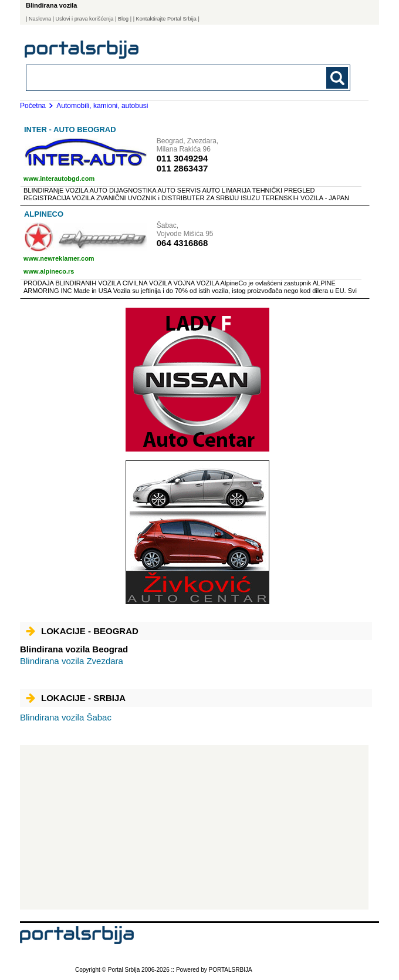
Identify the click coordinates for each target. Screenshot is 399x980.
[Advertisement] (194, 827)
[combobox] (157, 77)
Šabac (66, 717)
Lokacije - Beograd (82, 631)
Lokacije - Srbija (76, 698)
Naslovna (40, 19)
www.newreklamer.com (59, 258)
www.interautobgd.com (59, 179)
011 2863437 (182, 168)
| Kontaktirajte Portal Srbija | (166, 19)
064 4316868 (182, 243)
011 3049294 (182, 158)
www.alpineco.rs (49, 271)
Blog (123, 19)
